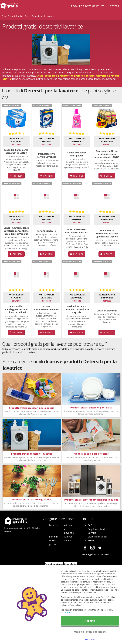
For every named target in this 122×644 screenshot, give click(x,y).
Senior (68, 540)
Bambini (54, 536)
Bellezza (54, 525)
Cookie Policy (70, 564)
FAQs (91, 525)
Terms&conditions (54, 564)
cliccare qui (66, 613)
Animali (68, 536)
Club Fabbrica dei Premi (97, 538)
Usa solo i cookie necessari (90, 632)
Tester (115, 6)
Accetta (90, 621)
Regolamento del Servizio (97, 531)
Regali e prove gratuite (88, 6)
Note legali (87, 554)
